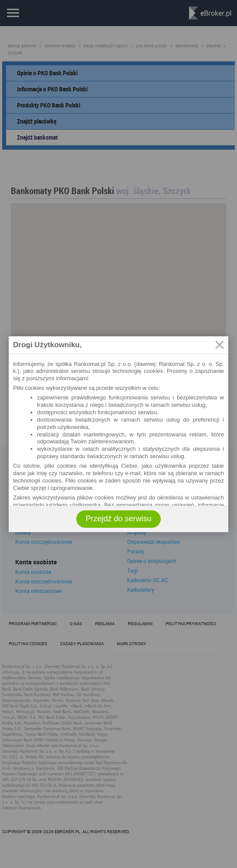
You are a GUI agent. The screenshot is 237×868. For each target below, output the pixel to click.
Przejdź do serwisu (118, 519)
